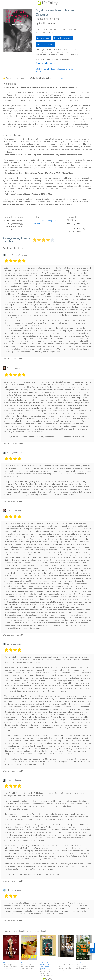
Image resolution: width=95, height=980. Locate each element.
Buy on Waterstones (45, 44)
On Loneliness (63, 963)
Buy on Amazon (44, 38)
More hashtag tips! (60, 78)
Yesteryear (25, 963)
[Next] (92, 950)
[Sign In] (4, 3)
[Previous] (92, 945)
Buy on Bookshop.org (63, 38)
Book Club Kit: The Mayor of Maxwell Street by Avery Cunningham (46, 966)
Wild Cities (80, 963)
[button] (11, 948)
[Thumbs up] (24, 359)
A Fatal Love (7, 963)
